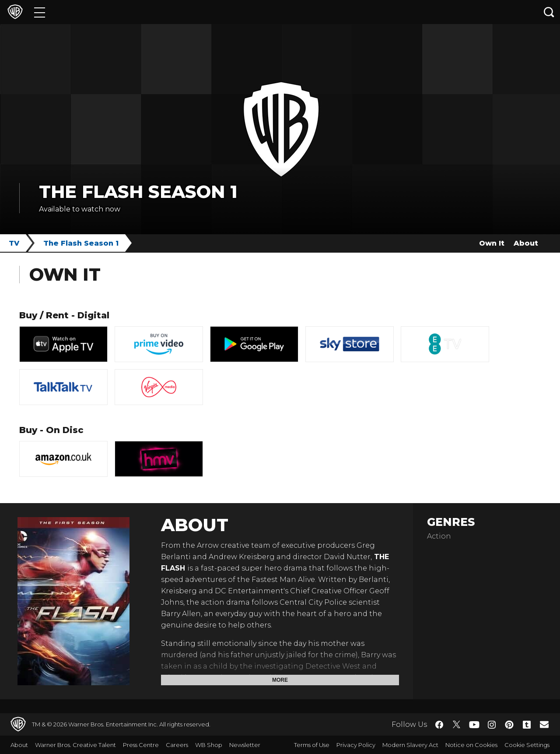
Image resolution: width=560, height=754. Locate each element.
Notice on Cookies (471, 745)
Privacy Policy (356, 745)
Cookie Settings (527, 745)
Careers (177, 745)
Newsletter (245, 745)
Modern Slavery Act (410, 745)
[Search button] (549, 12)
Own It (492, 243)
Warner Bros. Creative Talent (75, 745)
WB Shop (209, 745)
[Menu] (40, 12)
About (526, 243)
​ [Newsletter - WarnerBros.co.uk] (544, 724)
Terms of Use (312, 745)
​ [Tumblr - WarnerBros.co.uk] (527, 725)
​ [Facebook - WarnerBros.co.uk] (439, 725)
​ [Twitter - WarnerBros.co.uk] (457, 725)
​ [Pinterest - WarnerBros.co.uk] (509, 725)
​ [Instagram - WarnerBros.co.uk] (492, 725)
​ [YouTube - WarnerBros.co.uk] (474, 724)
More (280, 680)
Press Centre (141, 745)
